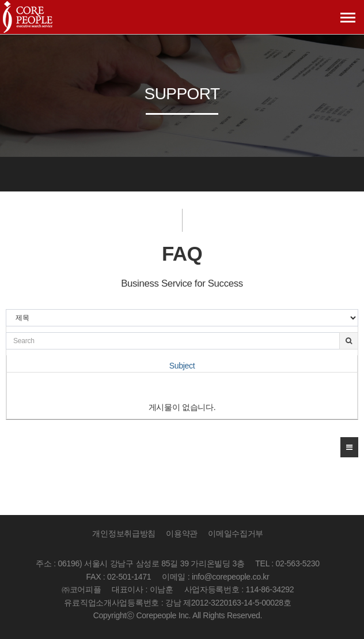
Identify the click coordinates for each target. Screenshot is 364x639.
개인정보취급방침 (124, 533)
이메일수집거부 (236, 533)
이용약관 (182, 533)
